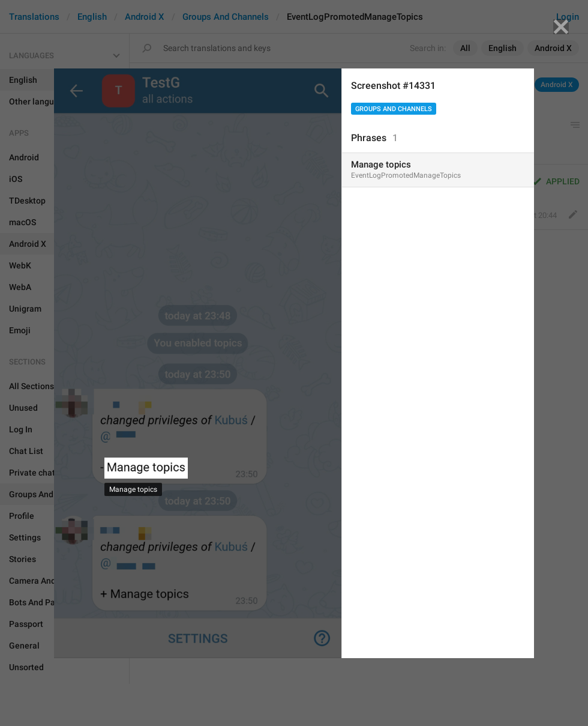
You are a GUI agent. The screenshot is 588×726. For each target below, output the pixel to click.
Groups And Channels (394, 109)
